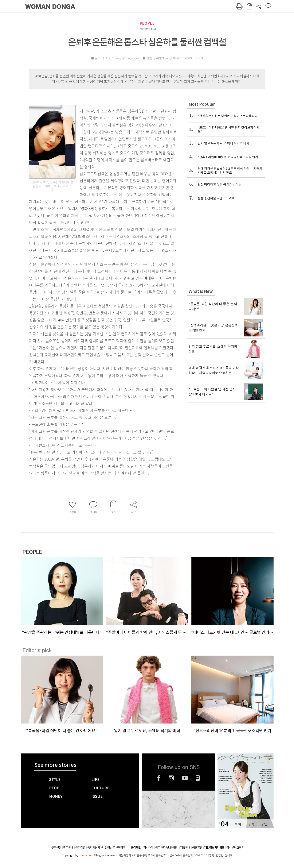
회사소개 (148, 848)
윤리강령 (80, 848)
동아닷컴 (136, 848)
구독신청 (56, 848)
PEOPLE (147, 23)
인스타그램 (171, 778)
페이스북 (159, 778)
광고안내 (68, 848)
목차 (238, 824)
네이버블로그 (198, 778)
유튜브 (185, 778)
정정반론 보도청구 (115, 848)
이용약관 (197, 848)
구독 (251, 824)
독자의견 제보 (95, 848)
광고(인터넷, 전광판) (167, 848)
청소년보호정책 (235, 848)
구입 (264, 824)
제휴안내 (185, 848)
